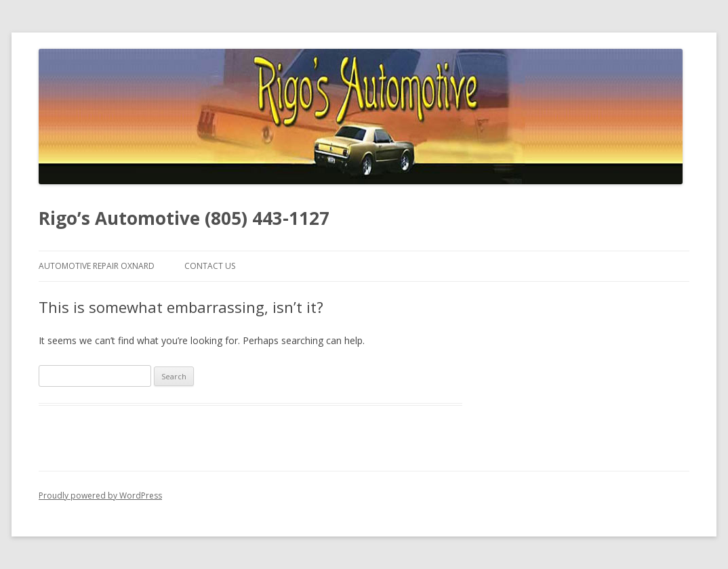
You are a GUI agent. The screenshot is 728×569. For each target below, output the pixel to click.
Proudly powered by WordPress (100, 496)
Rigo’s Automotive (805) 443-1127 (184, 218)
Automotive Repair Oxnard (97, 266)
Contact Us (210, 266)
